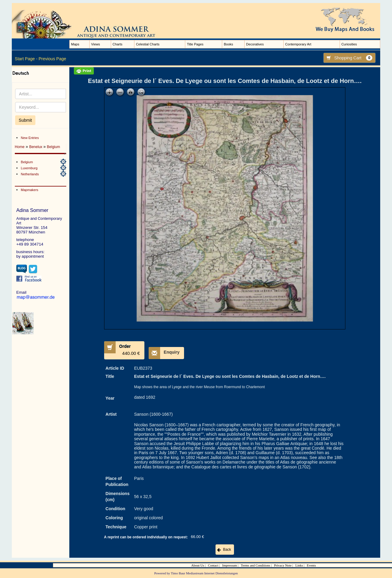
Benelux (36, 147)
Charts (117, 44)
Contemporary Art (298, 44)
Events (311, 565)
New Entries (30, 138)
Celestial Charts (148, 44)
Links (299, 565)
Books (228, 44)
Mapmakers (30, 190)
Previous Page (52, 59)
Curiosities (349, 44)
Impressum (230, 565)
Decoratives (255, 44)
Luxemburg (29, 168)
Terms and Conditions (256, 565)
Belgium (53, 147)
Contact (213, 565)
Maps (75, 44)
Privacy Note (283, 565)
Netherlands (30, 174)
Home (20, 147)
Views (96, 44)
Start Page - (26, 59)
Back (227, 550)
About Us (198, 565)
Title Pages (195, 44)
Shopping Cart (348, 58)
